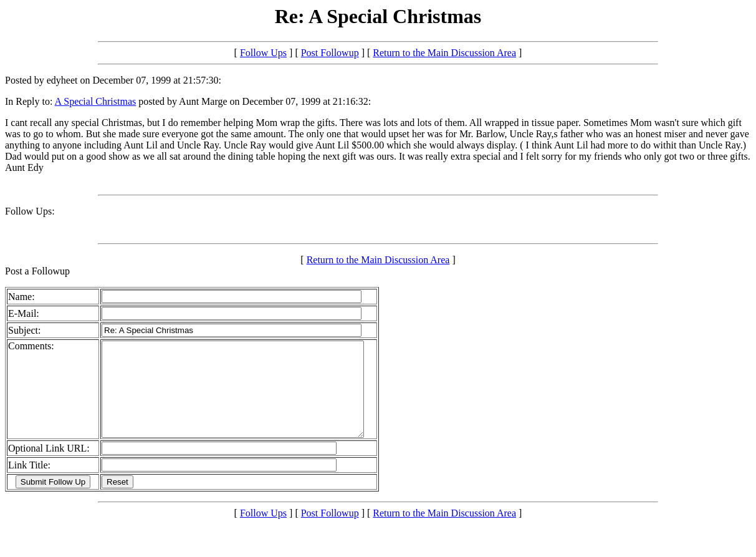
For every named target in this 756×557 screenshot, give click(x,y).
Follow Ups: (30, 211)
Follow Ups (263, 53)
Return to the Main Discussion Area (444, 53)
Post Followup (330, 53)
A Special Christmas (96, 101)
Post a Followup (37, 271)
